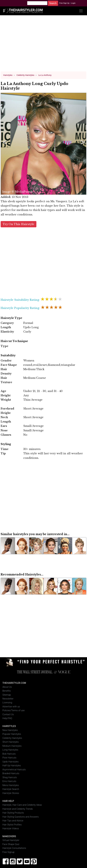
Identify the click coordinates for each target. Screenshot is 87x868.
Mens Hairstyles (11, 785)
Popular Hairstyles (12, 733)
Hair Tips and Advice (13, 820)
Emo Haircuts (9, 781)
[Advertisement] (44, 45)
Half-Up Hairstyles (12, 765)
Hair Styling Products (13, 812)
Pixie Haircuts (9, 757)
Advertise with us (11, 706)
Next (82, 143)
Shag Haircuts (10, 777)
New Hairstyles (10, 730)
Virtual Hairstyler (11, 840)
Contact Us (8, 714)
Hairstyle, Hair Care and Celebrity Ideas (22, 804)
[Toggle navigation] (81, 11)
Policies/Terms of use (14, 710)
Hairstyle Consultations (14, 848)
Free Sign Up (64, 3)
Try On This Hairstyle (19, 224)
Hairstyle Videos (11, 828)
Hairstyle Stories (11, 792)
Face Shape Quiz (11, 844)
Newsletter (8, 698)
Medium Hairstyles (12, 745)
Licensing (7, 702)
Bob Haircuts (9, 753)
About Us (7, 686)
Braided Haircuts (11, 773)
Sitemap (7, 694)
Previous (4, 143)
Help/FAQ (7, 718)
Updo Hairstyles (11, 761)
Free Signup (8, 852)
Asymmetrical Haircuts (14, 769)
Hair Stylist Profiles (12, 824)
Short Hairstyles (11, 741)
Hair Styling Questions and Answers (21, 816)
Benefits (7, 690)
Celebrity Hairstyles (12, 737)
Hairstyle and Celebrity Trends (18, 808)
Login (73, 3)
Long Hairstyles (10, 749)
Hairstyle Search (11, 789)
